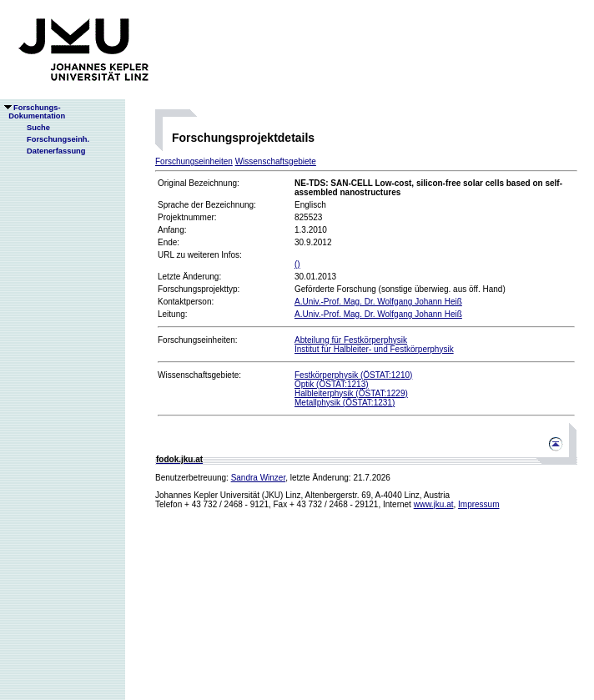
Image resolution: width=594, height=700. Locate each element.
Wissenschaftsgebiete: (199, 375)
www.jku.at (434, 504)
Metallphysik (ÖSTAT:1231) (345, 403)
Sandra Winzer (259, 478)
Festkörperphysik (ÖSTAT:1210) (353, 375)
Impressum (478, 504)
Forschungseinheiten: (198, 340)
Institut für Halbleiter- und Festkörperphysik (374, 349)
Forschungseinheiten (194, 161)
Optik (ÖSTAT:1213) (332, 384)
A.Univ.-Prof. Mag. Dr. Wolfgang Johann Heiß (378, 302)
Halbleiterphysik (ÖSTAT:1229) (351, 393)
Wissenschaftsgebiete (276, 161)
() (297, 264)
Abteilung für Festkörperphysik (351, 340)
